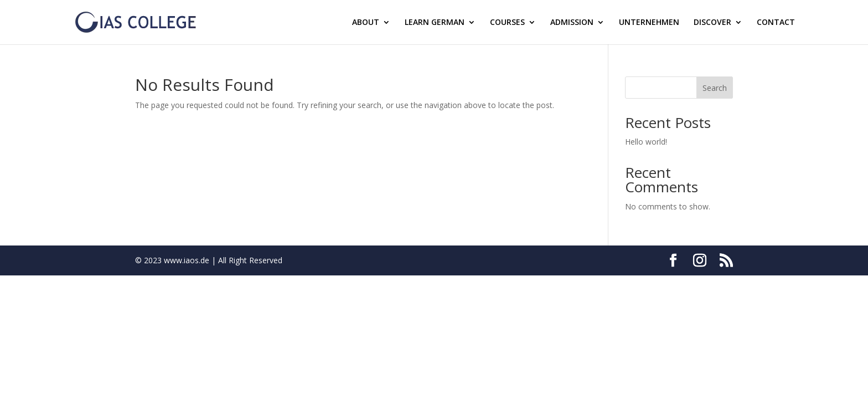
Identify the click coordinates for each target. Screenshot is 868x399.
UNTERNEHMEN (649, 23)
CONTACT (776, 23)
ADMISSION (572, 23)
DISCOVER (712, 23)
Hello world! (646, 142)
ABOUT (366, 23)
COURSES (507, 23)
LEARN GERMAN (435, 23)
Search (715, 88)
